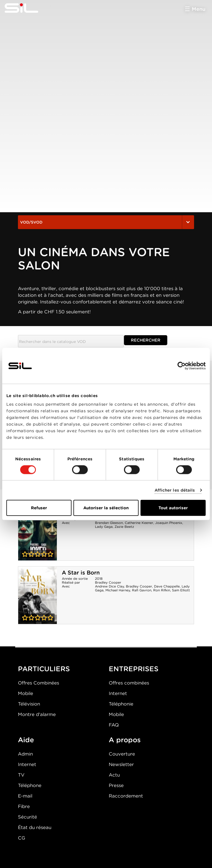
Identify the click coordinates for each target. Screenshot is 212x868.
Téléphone (30, 785)
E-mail (25, 796)
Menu (199, 9)
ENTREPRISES (134, 669)
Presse (116, 785)
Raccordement (126, 796)
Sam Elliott (181, 590)
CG (22, 838)
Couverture (122, 754)
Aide (26, 740)
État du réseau (35, 827)
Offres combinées (129, 683)
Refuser (39, 508)
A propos (125, 740)
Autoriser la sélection (106, 508)
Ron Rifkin (162, 590)
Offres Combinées (39, 683)
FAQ (114, 725)
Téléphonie (121, 704)
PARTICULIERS (44, 669)
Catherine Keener (139, 523)
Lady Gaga (104, 527)
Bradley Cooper (108, 582)
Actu (114, 775)
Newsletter (121, 764)
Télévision (29, 704)
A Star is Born (81, 573)
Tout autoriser (173, 508)
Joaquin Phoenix (169, 523)
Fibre (24, 806)
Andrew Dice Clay (109, 586)
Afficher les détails (175, 490)
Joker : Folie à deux (38, 532)
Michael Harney (118, 590)
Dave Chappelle (167, 586)
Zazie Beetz (124, 527)
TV (21, 775)
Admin (25, 754)
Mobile (26, 693)
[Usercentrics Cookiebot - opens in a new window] (181, 366)
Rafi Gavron (142, 590)
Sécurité (27, 817)
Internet (118, 693)
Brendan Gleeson (109, 523)
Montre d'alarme (37, 714)
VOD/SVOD (106, 222)
